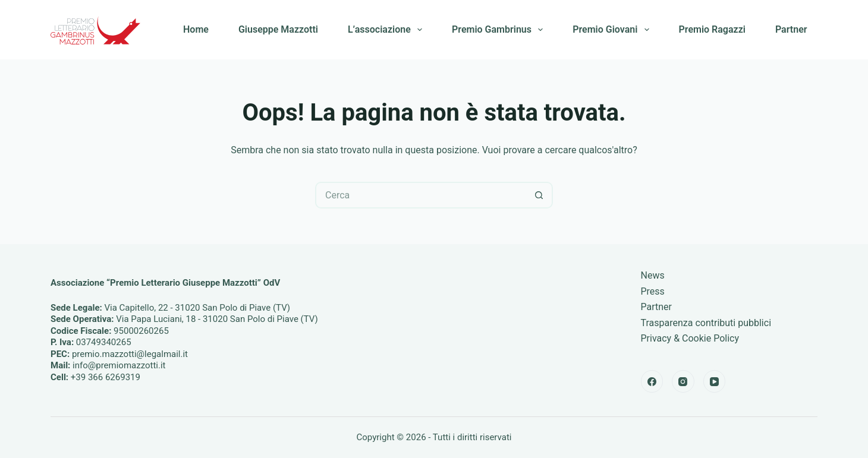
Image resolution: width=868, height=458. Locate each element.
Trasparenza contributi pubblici (706, 323)
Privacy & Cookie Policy (690, 338)
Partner (791, 29)
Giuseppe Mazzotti (278, 29)
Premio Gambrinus (500, 30)
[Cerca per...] (421, 195)
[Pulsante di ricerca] (540, 195)
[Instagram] (683, 381)
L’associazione (387, 30)
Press (653, 291)
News (653, 275)
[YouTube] (715, 381)
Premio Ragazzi (712, 29)
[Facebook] (652, 381)
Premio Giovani (613, 30)
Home (196, 29)
